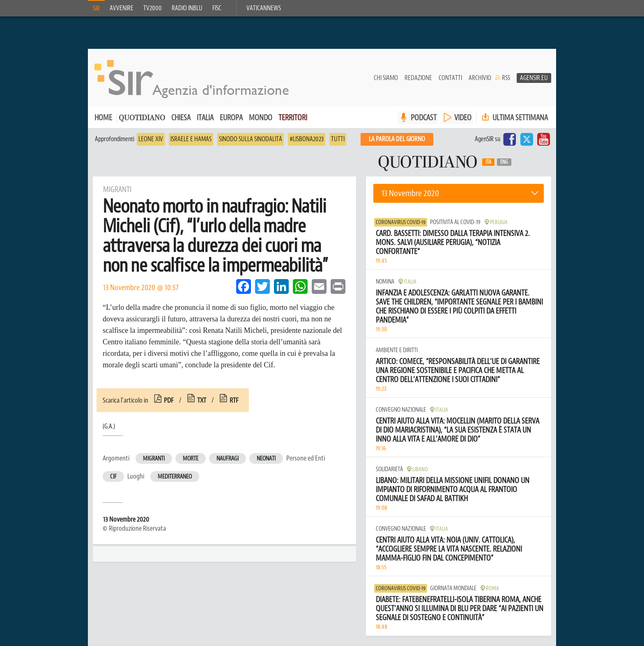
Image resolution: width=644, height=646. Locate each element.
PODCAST (424, 118)
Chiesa (181, 118)
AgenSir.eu (534, 78)
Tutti (338, 140)
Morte (191, 459)
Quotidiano (142, 119)
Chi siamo (386, 78)
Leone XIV (151, 140)
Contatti (450, 78)
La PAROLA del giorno (397, 140)
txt (202, 401)
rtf (234, 401)
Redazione (418, 78)
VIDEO (463, 118)
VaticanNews (264, 8)
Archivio (480, 78)
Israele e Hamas (191, 140)
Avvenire (122, 8)
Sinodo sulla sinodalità (251, 140)
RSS (506, 78)
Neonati (266, 459)
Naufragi (228, 459)
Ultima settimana (514, 118)
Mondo (261, 118)
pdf (169, 401)
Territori (293, 118)
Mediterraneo (175, 477)
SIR (96, 9)
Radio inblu (187, 8)
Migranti (154, 459)
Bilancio (235, 611)
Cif (113, 477)
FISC (217, 8)
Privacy (205, 611)
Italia (205, 118)
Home (103, 118)
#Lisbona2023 (307, 140)
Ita (488, 163)
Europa (231, 118)
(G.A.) (109, 427)
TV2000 (153, 8)
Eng (504, 163)
